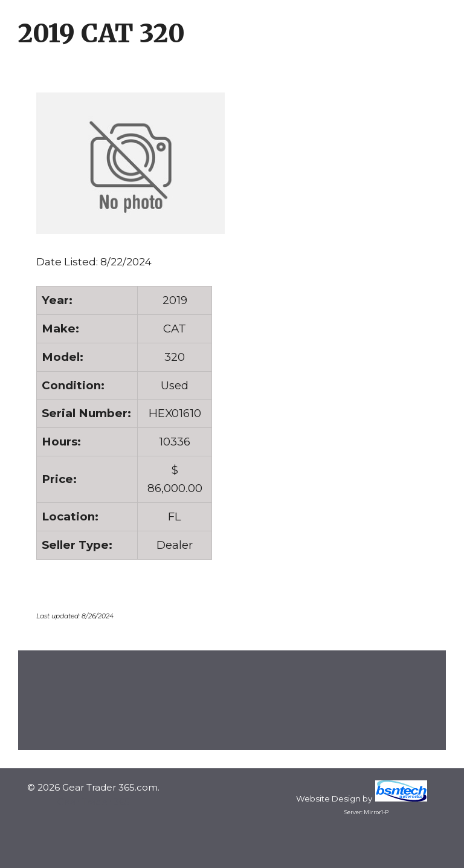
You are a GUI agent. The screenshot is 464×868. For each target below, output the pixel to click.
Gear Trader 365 (94, 802)
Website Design (328, 798)
